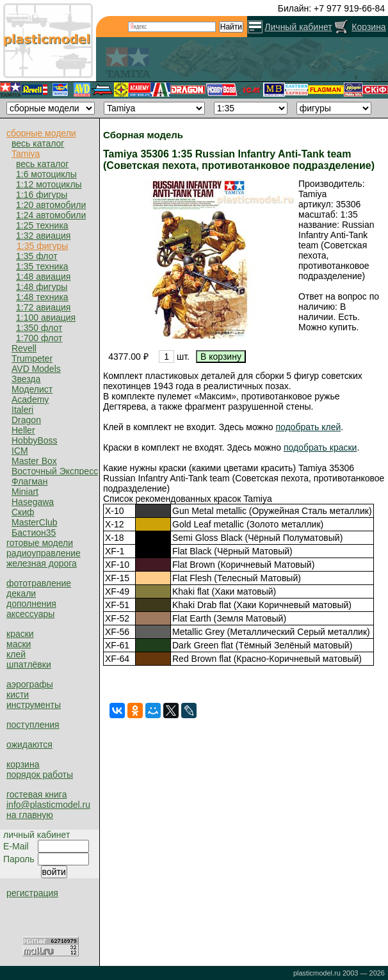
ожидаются (29, 744)
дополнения (31, 604)
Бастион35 (34, 533)
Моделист (32, 389)
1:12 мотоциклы (49, 184)
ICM (20, 451)
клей (16, 654)
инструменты (34, 705)
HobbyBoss (35, 440)
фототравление (39, 583)
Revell (24, 348)
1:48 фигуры (42, 287)
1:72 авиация (43, 307)
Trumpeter (32, 358)
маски (19, 644)
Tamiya (26, 154)
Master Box (34, 461)
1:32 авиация (43, 236)
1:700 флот (39, 338)
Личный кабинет (298, 27)
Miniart (25, 492)
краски (20, 634)
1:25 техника (42, 225)
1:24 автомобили (51, 215)
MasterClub (35, 522)
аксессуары (30, 614)
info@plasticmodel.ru (48, 805)
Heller (23, 430)
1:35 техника (42, 266)
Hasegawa (33, 502)
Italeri (22, 410)
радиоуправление (44, 553)
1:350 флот (39, 328)
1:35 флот (37, 256)
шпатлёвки (29, 664)
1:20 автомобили (51, 205)
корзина (23, 764)
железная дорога (42, 563)
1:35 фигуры (42, 246)
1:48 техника (42, 297)
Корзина (368, 27)
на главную (30, 815)
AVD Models (36, 369)
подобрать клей (308, 427)
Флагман (29, 481)
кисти (18, 695)
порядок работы (40, 775)
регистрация (32, 893)
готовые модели (40, 543)
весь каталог (38, 143)
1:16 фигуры (42, 195)
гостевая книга (36, 794)
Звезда (26, 379)
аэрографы (30, 684)
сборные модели (41, 133)
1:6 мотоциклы (46, 174)
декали (21, 593)
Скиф (23, 512)
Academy (30, 399)
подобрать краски (320, 447)
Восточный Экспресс (55, 471)
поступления (33, 725)
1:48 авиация (43, 277)
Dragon (26, 420)
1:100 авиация (46, 317)
